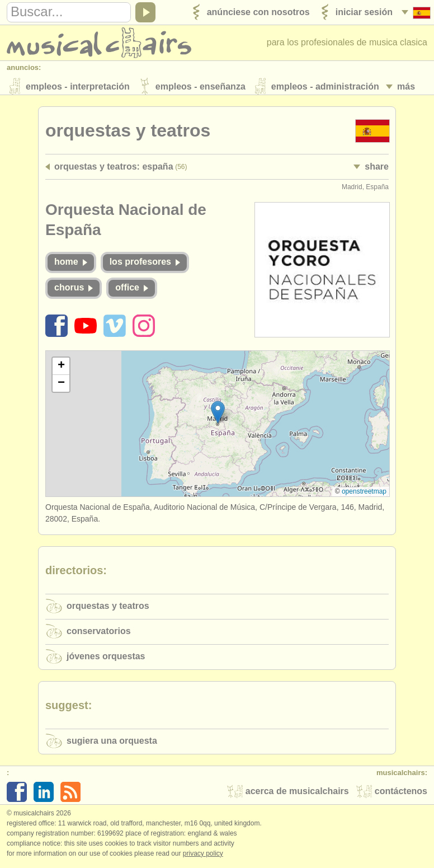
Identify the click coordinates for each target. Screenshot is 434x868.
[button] (218, 415)
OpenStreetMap (364, 495)
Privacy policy (203, 856)
